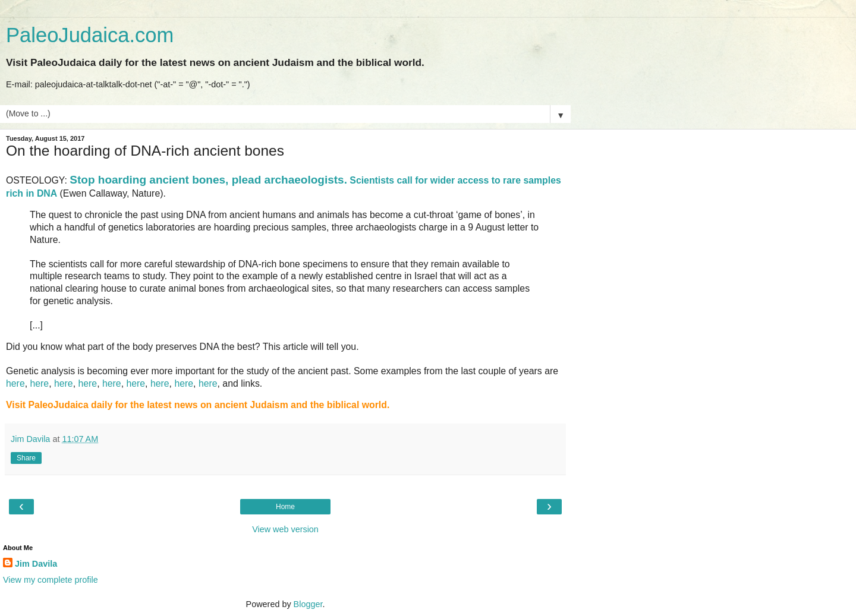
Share (26, 458)
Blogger (308, 604)
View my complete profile (51, 580)
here (15, 383)
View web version (285, 529)
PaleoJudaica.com (90, 35)
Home (285, 507)
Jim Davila (36, 564)
